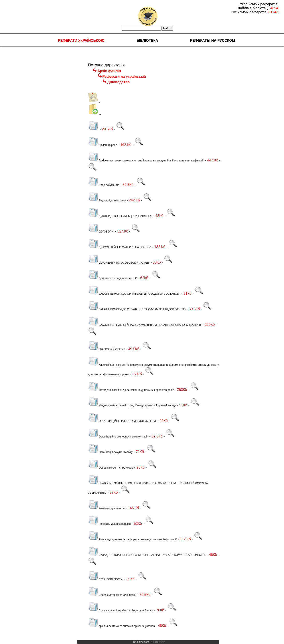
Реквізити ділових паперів (109, 524)
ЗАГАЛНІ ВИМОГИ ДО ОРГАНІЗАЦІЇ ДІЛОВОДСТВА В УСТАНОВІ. (134, 294)
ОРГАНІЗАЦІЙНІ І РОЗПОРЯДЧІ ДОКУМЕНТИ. (122, 421)
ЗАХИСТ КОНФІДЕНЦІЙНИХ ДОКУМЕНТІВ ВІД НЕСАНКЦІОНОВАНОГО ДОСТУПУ (145, 325)
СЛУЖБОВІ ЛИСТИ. (106, 579)
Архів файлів (109, 71)
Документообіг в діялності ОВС (113, 278)
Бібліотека (147, 41)
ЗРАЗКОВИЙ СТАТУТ (107, 349)
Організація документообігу (110, 452)
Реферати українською (81, 41)
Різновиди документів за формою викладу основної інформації (132, 539)
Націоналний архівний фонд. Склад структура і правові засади (132, 405)
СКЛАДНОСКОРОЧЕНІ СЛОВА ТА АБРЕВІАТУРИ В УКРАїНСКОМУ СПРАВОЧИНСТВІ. (147, 555)
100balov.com (141, 642)
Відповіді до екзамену (107, 201)
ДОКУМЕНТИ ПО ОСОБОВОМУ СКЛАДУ (119, 263)
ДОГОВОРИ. (101, 232)
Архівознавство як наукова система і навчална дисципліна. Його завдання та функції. (146, 161)
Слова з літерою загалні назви (112, 595)
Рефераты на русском (213, 41)
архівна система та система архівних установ (121, 626)
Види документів (104, 185)
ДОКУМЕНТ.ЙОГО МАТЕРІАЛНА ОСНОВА (120, 247)
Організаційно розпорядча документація (118, 437)
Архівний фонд (103, 145)
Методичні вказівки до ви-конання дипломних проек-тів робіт (131, 390)
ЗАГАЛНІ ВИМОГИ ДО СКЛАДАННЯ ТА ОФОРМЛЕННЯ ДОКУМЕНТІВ (137, 309)
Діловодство (118, 82)
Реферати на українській (124, 77)
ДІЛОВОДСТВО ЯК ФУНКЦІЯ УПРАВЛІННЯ (120, 216)
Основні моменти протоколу (111, 468)
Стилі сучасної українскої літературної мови (121, 610)
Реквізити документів (106, 508)
